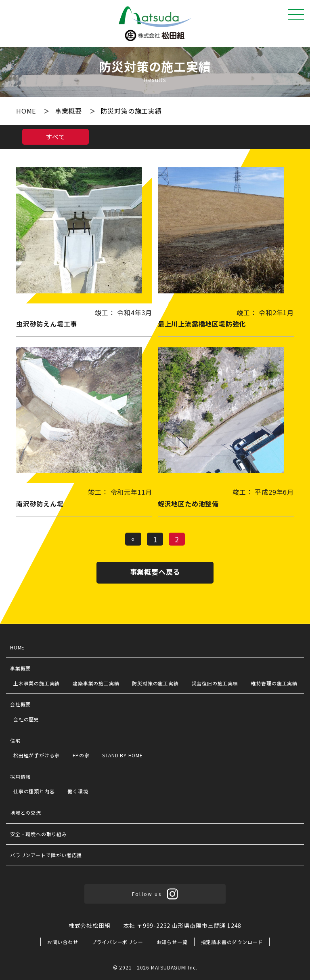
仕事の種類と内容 (34, 791)
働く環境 (78, 791)
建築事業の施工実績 (96, 683)
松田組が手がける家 (37, 755)
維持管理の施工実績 (274, 683)
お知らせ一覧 (172, 942)
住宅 (15, 741)
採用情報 (20, 777)
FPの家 (81, 755)
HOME (27, 111)
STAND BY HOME (122, 755)
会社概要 (20, 704)
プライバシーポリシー (117, 942)
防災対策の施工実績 (155, 683)
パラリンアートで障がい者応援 (46, 855)
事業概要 (69, 111)
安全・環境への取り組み (39, 834)
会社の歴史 (26, 719)
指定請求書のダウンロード (232, 942)
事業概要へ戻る (155, 572)
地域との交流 (26, 812)
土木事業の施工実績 (37, 683)
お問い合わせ (63, 942)
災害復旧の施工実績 (215, 683)
